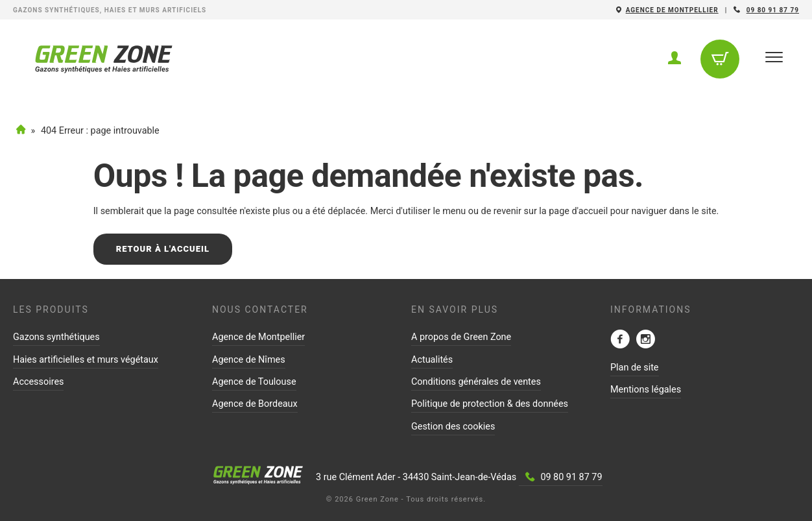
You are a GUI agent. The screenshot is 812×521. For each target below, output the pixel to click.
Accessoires (38, 382)
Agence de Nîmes (249, 360)
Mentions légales (646, 390)
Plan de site (635, 368)
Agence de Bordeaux (255, 404)
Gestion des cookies (453, 427)
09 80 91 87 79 (773, 10)
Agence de (672, 10)
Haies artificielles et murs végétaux (86, 360)
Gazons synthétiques (56, 337)
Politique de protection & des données (490, 404)
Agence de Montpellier (258, 337)
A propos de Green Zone (461, 337)
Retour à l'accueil (163, 249)
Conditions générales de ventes (476, 382)
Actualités (432, 360)
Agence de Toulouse (254, 382)
